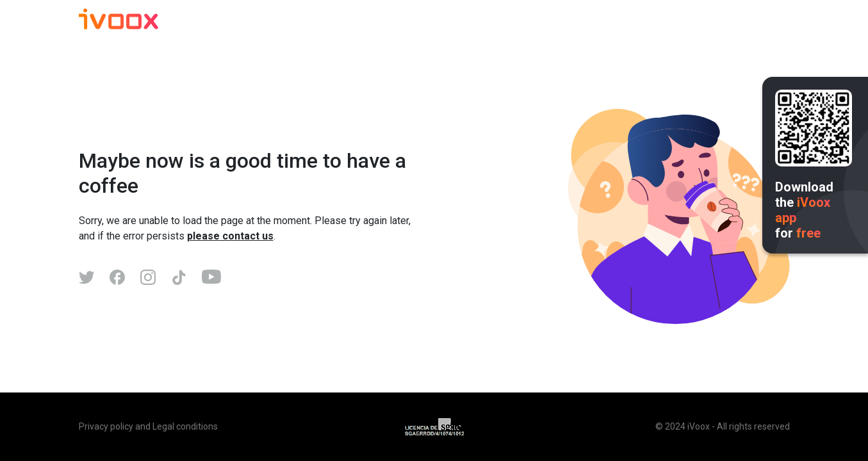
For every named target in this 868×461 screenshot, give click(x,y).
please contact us (230, 236)
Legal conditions (185, 426)
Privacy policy (106, 426)
